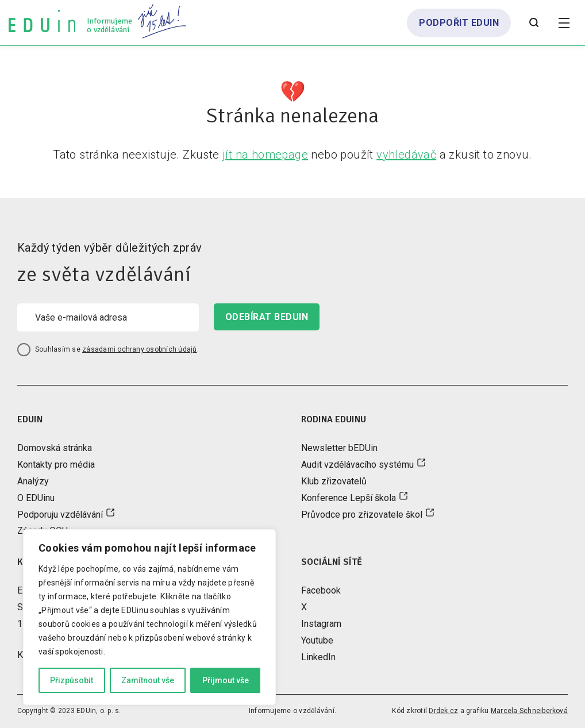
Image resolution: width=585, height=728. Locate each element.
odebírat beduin (267, 317)
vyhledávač (406, 155)
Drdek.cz (443, 711)
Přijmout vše (226, 680)
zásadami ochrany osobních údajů (139, 349)
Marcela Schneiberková (529, 711)
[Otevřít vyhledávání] (534, 23)
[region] (149, 617)
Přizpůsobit (72, 680)
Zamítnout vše (148, 680)
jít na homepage (265, 155)
